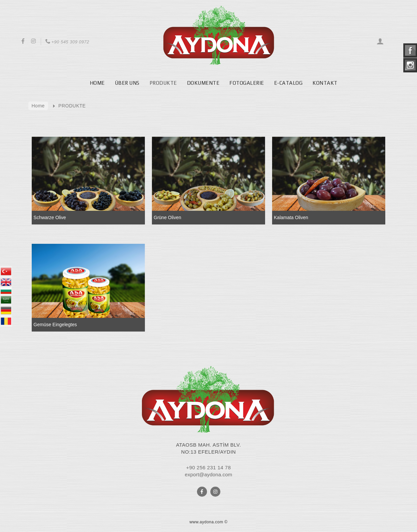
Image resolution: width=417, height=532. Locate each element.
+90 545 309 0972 (67, 42)
